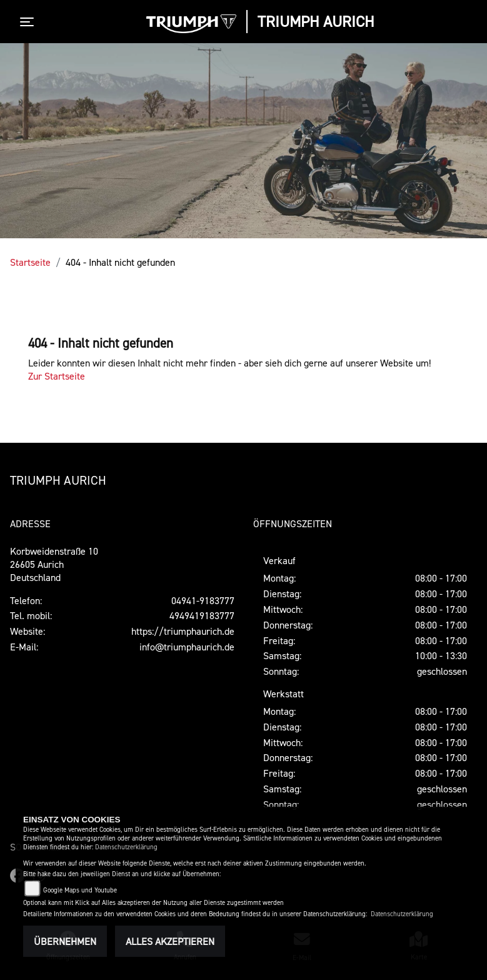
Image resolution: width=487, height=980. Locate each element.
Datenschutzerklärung (126, 847)
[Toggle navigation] (29, 22)
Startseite (30, 262)
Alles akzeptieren (170, 941)
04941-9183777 (203, 600)
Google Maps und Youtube (80, 890)
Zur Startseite (57, 376)
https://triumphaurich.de (183, 631)
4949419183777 (202, 615)
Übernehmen (65, 941)
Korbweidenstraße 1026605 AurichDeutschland (54, 564)
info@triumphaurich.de (187, 647)
